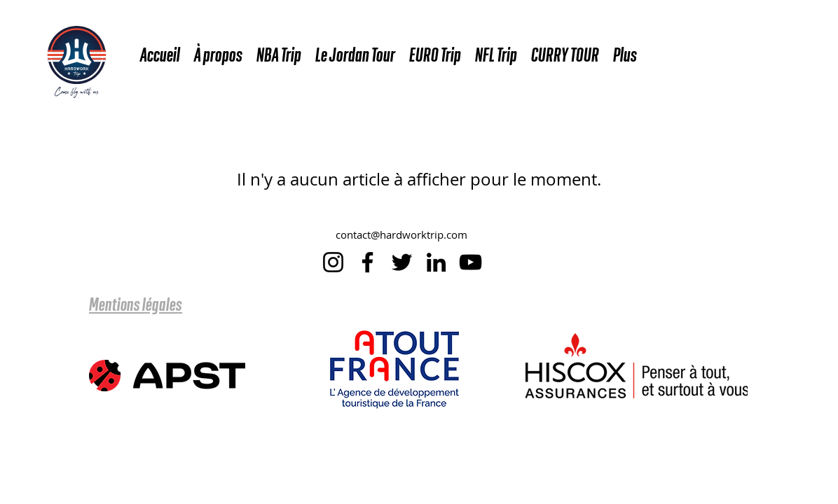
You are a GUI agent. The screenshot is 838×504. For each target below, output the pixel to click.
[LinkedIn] (436, 262)
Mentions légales (136, 304)
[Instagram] (333, 262)
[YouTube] (470, 262)
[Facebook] (368, 262)
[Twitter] (402, 262)
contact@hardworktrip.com (401, 234)
